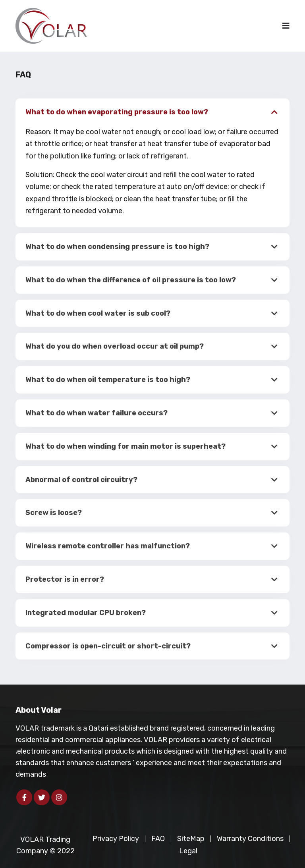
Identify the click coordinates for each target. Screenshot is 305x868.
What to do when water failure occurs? (97, 413)
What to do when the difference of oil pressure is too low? (131, 280)
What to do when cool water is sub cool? (98, 313)
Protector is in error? (65, 579)
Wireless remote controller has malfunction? (108, 546)
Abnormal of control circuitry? (81, 480)
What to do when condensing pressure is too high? (117, 247)
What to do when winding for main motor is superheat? (125, 446)
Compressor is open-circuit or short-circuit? (108, 646)
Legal (188, 851)
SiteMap (191, 839)
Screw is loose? (54, 513)
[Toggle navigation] (286, 26)
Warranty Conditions (250, 839)
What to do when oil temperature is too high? (108, 380)
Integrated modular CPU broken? (86, 613)
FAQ (158, 839)
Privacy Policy (116, 839)
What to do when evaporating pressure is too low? (117, 112)
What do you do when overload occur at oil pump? (115, 346)
